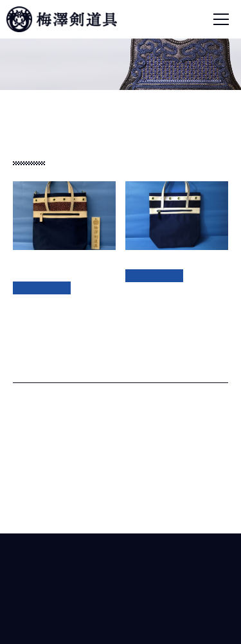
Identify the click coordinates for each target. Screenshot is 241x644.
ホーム (21, 101)
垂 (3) (33, 420)
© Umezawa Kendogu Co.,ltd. (121, 625)
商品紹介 (57, 101)
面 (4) (34, 476)
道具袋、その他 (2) (51, 495)
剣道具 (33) (35, 402)
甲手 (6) (38, 439)
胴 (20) (36, 458)
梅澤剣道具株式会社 (121, 562)
